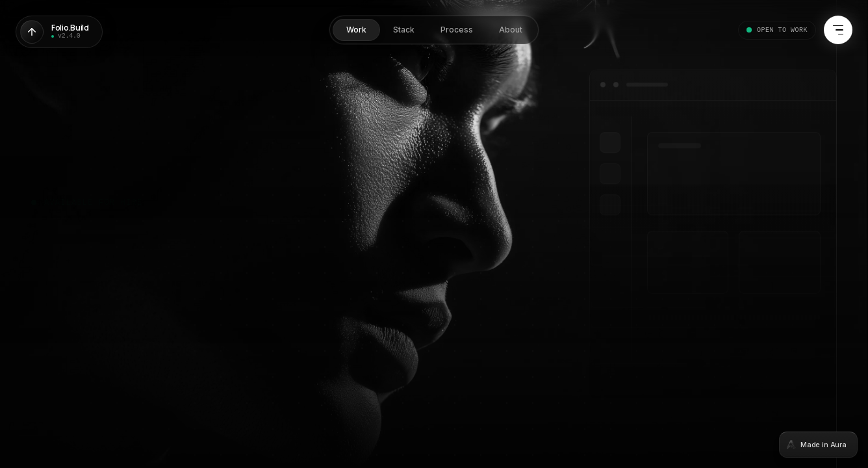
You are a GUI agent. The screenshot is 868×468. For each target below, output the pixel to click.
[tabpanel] (434, 234)
